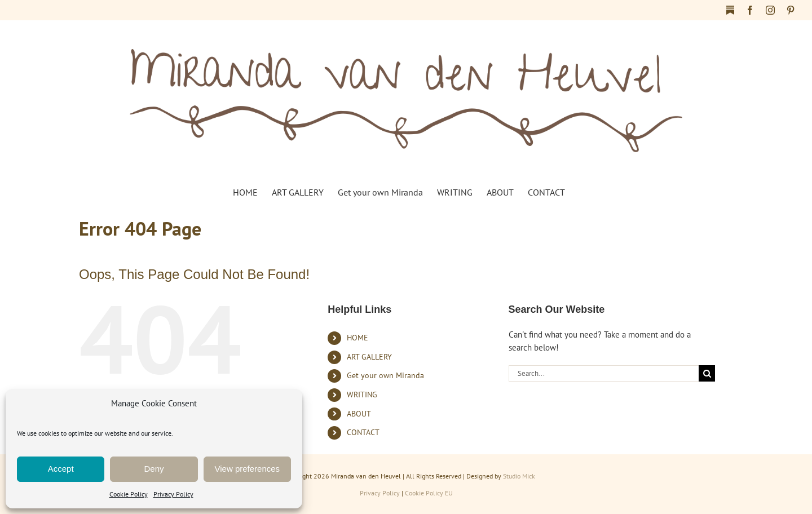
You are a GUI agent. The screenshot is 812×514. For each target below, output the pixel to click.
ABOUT (359, 414)
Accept (61, 469)
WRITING (362, 395)
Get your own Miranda (385, 375)
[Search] (707, 373)
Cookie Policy (129, 494)
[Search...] (604, 373)
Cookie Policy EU (429, 493)
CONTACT (363, 432)
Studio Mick (519, 476)
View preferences (248, 469)
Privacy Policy (173, 494)
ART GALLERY (369, 357)
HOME (358, 338)
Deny (154, 469)
